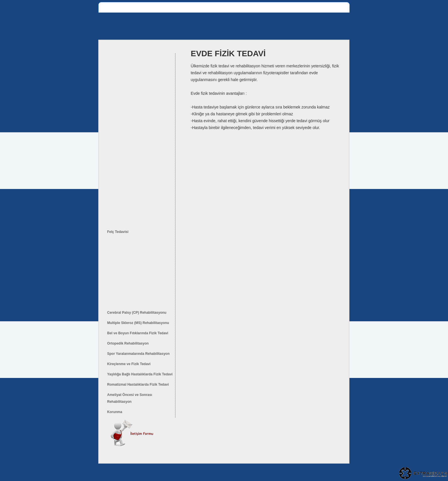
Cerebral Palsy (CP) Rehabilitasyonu (137, 313)
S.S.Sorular (295, 7)
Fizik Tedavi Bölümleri (143, 7)
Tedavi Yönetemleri (262, 7)
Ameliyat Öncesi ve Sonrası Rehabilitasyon (130, 398)
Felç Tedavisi (118, 232)
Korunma (115, 412)
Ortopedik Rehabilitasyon (128, 343)
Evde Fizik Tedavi (224, 7)
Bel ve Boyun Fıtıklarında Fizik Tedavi (138, 333)
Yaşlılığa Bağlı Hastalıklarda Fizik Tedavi (140, 374)
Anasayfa (110, 7)
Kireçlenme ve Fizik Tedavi (129, 364)
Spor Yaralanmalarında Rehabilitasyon (138, 354)
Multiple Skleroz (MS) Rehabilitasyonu (138, 323)
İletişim (318, 7)
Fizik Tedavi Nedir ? (186, 7)
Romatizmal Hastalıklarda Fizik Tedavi (138, 385)
